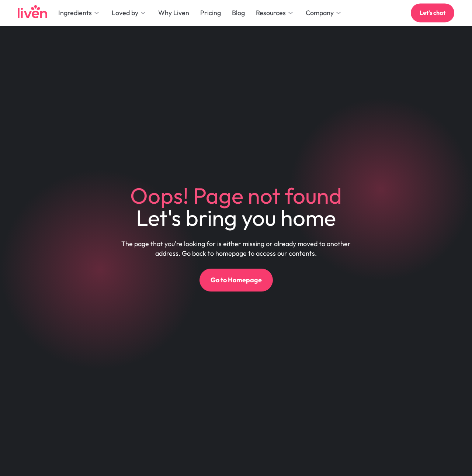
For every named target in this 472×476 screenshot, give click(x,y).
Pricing (211, 13)
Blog (238, 13)
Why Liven (174, 13)
